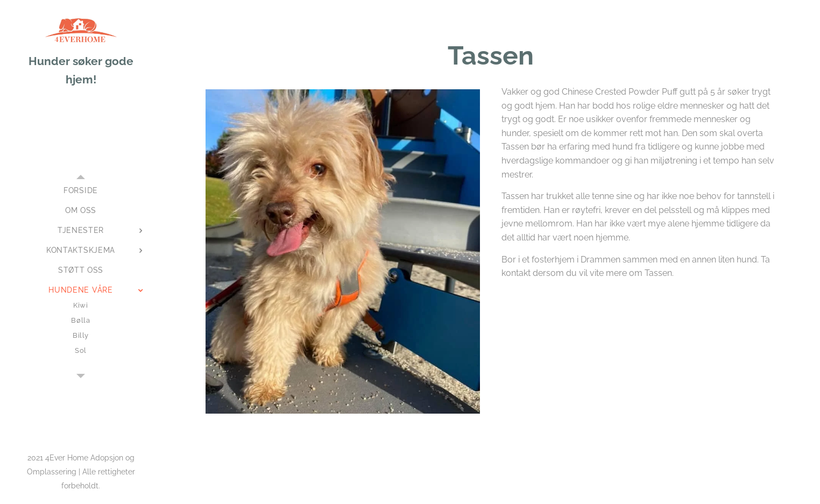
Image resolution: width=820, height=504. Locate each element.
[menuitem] (81, 191)
